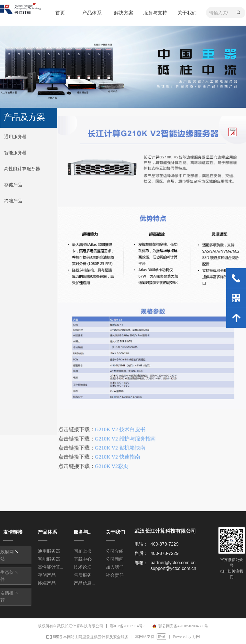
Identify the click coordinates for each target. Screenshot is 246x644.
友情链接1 (12, 552)
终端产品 (13, 201)
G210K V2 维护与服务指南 (126, 436)
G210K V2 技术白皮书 (121, 427)
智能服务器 (15, 153)
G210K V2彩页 (112, 463)
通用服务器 (15, 137)
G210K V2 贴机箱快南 (121, 445)
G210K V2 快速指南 (118, 454)
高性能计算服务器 (22, 169)
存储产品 (13, 185)
